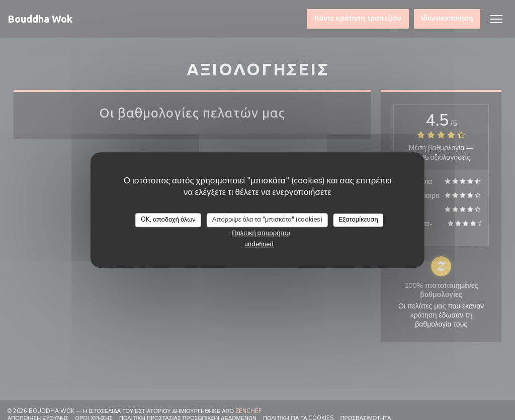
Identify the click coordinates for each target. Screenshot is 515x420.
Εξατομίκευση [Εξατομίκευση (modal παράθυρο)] (358, 220)
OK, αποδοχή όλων (168, 220)
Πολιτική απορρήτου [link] (261, 233)
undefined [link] (259, 244)
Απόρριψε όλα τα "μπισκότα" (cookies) (267, 220)
